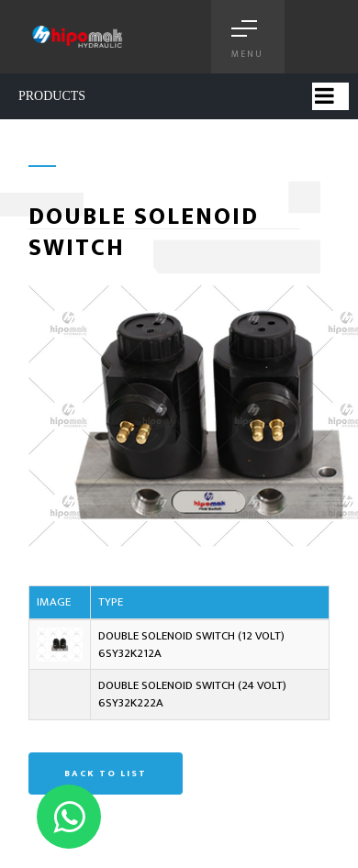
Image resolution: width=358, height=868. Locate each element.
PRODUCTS (52, 96)
